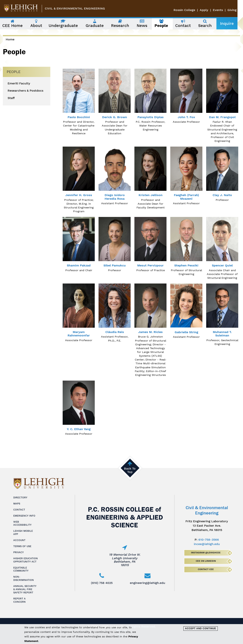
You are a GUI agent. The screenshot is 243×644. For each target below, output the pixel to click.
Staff (11, 98)
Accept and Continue (201, 628)
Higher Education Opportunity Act (26, 560)
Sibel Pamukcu (115, 265)
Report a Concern (19, 600)
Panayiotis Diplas (151, 117)
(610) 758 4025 (102, 583)
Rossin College (190, 10)
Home (10, 39)
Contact (19, 510)
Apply (209, 10)
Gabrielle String (186, 332)
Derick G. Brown (115, 117)
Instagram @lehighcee (206, 553)
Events (223, 10)
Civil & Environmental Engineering (75, 8)
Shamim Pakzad (79, 265)
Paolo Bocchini (79, 117)
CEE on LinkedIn (206, 561)
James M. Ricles (150, 332)
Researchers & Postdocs (25, 91)
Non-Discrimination (24, 578)
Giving (237, 10)
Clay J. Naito (222, 195)
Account (19, 540)
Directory (20, 498)
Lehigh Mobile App (23, 532)
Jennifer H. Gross (79, 195)
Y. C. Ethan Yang (79, 429)
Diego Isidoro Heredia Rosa (115, 197)
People (14, 72)
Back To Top (130, 470)
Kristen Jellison (151, 195)
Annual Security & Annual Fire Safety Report (25, 589)
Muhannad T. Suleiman (222, 334)
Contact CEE (206, 569)
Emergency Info (24, 516)
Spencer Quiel (222, 265)
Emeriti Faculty (19, 83)
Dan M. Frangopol (222, 117)
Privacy (19, 552)
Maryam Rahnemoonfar (79, 334)
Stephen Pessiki (186, 265)
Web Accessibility (22, 523)
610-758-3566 (209, 540)
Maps (17, 504)
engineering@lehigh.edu (148, 583)
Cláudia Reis (115, 332)
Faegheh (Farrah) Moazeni (186, 197)
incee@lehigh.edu (207, 544)
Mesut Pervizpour (150, 265)
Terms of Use (22, 546)
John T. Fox (186, 117)
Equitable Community (21, 569)
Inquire (232, 24)
